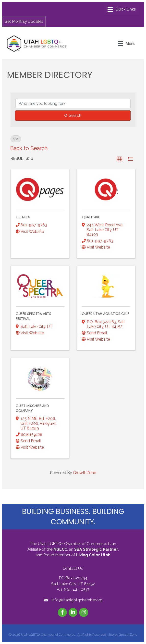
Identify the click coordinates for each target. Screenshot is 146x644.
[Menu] (122, 10)
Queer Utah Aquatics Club (106, 314)
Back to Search (29, 148)
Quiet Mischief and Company (32, 408)
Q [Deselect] (16, 139)
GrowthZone (85, 473)
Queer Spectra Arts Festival (33, 316)
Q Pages (23, 217)
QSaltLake (91, 217)
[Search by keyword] (73, 103)
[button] (24, 21)
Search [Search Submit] (73, 115)
